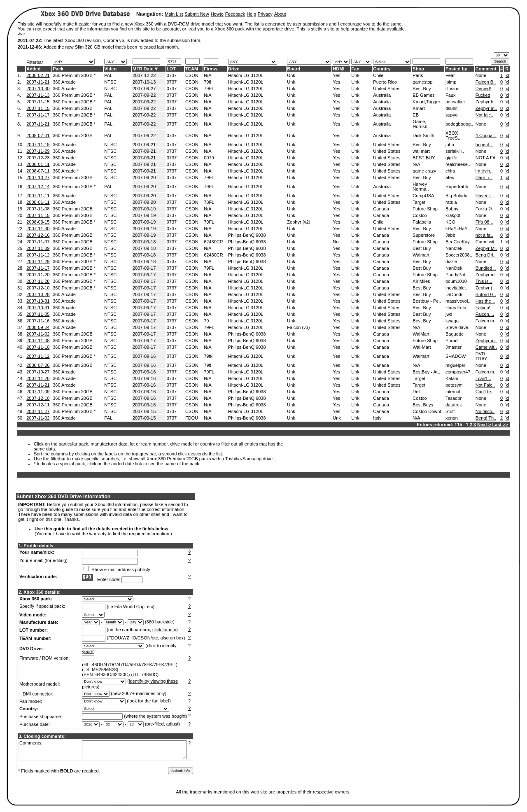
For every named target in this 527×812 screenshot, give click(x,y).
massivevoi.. (458, 301)
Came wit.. (486, 242)
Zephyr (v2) (298, 222)
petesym (454, 385)
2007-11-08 (38, 209)
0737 (172, 75)
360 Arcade (64, 82)
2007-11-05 (38, 314)
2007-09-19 (144, 209)
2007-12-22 (144, 75)
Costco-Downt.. (428, 411)
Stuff (450, 411)
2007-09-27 (144, 89)
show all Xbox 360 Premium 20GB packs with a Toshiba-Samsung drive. (201, 459)
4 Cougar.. (486, 135)
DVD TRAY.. (482, 356)
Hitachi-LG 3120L (246, 75)
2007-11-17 (38, 115)
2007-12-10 (38, 288)
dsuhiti (452, 108)
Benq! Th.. (486, 418)
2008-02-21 (38, 75)
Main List (174, 14)
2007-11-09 (38, 248)
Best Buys (423, 405)
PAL (108, 75)
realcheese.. (458, 164)
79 (206, 321)
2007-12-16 (38, 235)
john (450, 145)
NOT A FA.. (487, 158)
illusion (452, 89)
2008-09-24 (38, 327)
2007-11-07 (38, 242)
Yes (336, 75)
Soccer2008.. (459, 255)
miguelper (455, 365)
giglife (451, 158)
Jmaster (454, 347)
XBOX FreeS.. (453, 135)
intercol (453, 392)
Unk (355, 75)
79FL (209, 89)
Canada (381, 209)
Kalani (452, 378)
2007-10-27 (38, 177)
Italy (377, 418)
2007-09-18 (144, 242)
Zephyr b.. (486, 102)
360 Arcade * (66, 171)
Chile (378, 75)
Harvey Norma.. (421, 187)
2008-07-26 (38, 365)
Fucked (483, 95)
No (336, 242)
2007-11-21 (38, 82)
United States (387, 89)
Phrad (451, 341)
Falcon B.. (486, 82)
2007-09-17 (144, 268)
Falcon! (483, 308)
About (280, 14)
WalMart (421, 334)
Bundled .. (486, 268)
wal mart (421, 151)
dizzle (451, 261)
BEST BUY (424, 158)
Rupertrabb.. (458, 187)
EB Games (423, 95)
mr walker (455, 102)
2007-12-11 (38, 405)
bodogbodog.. (459, 124)
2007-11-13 (38, 95)
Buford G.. (486, 294)
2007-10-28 (38, 294)
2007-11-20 (38, 275)
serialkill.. (455, 151)
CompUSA (423, 196)
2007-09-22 (144, 95)
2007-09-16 (144, 356)
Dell (416, 392)
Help (251, 14)
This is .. (484, 281)
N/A (208, 75)
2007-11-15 (38, 102)
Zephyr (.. (485, 288)
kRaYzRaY (457, 229)
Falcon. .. (485, 314)
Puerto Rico (385, 82)
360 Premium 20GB (73, 108)
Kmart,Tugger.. (427, 102)
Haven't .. (485, 196)
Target (419, 202)
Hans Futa (456, 308)
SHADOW (456, 356)
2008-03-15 (38, 222)
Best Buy (422, 89)
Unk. (292, 75)
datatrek (454, 405)
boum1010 (456, 281)
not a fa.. (484, 235)
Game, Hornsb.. (421, 124)
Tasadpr (454, 398)
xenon (452, 418)
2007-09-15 (144, 411)
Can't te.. (485, 392)
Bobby (452, 209)
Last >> (500, 425)
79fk (208, 356)
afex (450, 177)
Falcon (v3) (298, 327)
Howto (217, 14)
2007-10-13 (144, 82)
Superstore (424, 235)
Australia (382, 95)
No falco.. (485, 411)
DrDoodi (454, 294)
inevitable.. (456, 288)
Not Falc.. (485, 385)
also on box (172, 638)
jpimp (451, 82)
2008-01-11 (38, 164)
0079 (209, 158)
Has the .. (485, 301)
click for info (164, 630)
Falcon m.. (486, 321)
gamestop (422, 82)
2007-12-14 (38, 187)
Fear (450, 75)
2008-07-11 (38, 171)
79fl (208, 82)
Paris (418, 75)
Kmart (419, 108)
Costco (420, 215)
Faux (450, 95)
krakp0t (453, 215)
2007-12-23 (38, 158)
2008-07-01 (38, 135)
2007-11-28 (38, 281)
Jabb (450, 235)
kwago (452, 321)
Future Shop (425, 209)
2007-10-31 (38, 301)
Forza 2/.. (485, 209)
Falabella (422, 222)
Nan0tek (454, 248)
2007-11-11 (38, 196)
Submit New (197, 14)
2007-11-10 (38, 347)
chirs (450, 171)
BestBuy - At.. (426, 372)
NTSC (110, 82)
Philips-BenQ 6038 (247, 235)
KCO (450, 222)
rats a (451, 202)
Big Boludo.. (458, 196)
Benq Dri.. (486, 255)
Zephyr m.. (486, 108)
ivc (22, 34)
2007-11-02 (38, 334)
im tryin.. (484, 171)
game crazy (424, 171)
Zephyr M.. (486, 248)
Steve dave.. (458, 327)
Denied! (483, 89)
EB (416, 115)
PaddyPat (455, 275)
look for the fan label (149, 701)
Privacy (265, 14)
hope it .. (484, 145)
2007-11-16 (38, 321)
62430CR (213, 242)
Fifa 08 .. (484, 222)
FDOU (192, 418)
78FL (209, 202)
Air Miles (421, 281)
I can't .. (483, 378)
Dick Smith (423, 135)
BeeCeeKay (458, 242)
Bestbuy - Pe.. (427, 301)
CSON (192, 75)
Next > (484, 425)
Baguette (455, 334)
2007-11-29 (38, 151)
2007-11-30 (38, 229)
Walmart (421, 255)
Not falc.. (484, 115)
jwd (449, 314)
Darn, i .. (484, 177)
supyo (451, 115)
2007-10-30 (38, 89)
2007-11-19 (38, 145)
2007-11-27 (38, 411)
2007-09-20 (144, 177)
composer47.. (459, 372)
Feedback (235, 14)
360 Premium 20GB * (74, 75)
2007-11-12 (38, 255)
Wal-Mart (422, 347)
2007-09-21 (144, 145)
